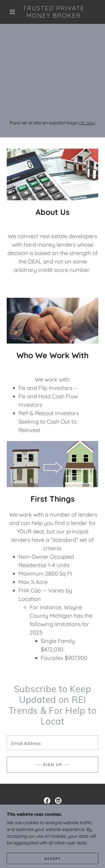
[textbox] (53, 743)
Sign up (53, 765)
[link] (53, 12)
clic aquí (87, 123)
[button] (12, 12)
